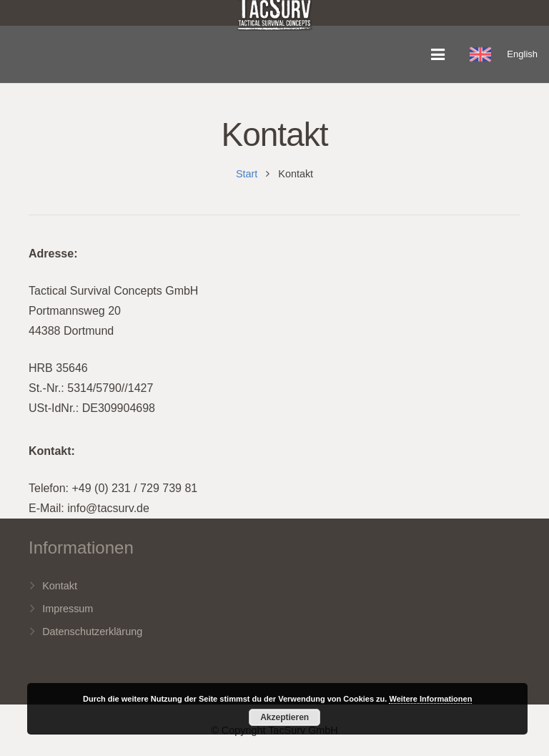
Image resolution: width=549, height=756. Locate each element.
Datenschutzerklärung (92, 632)
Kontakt (60, 586)
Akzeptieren (285, 717)
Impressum (68, 609)
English (522, 54)
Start (247, 174)
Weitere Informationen (430, 699)
